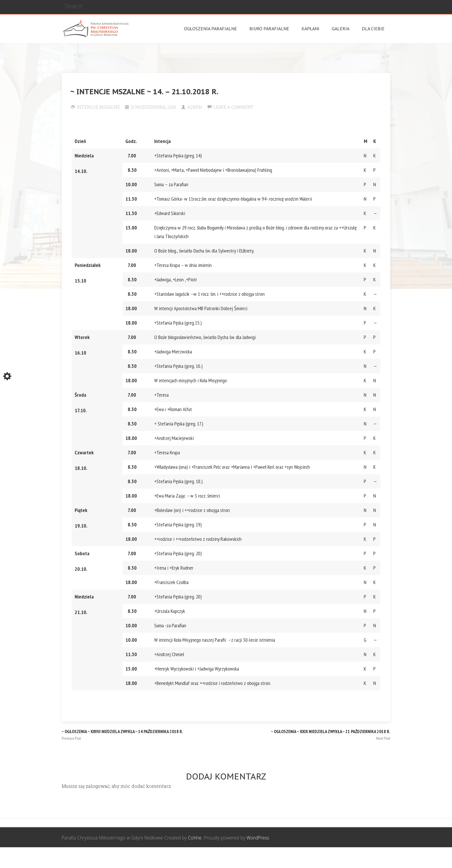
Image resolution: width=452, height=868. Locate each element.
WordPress (258, 838)
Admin (195, 107)
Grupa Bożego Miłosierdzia (257, 858)
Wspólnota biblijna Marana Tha (323, 858)
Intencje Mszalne (98, 107)
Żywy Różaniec (375, 858)
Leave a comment (233, 107)
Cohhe (195, 838)
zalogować (98, 786)
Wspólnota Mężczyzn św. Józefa (192, 858)
